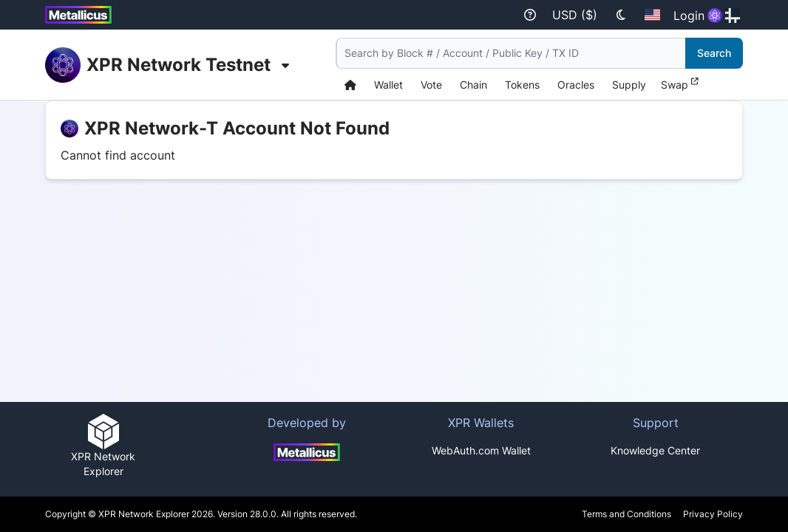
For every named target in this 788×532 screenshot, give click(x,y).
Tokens (522, 85)
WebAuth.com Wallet (481, 450)
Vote (431, 85)
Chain (473, 85)
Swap (680, 84)
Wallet (388, 85)
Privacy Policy (713, 514)
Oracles (576, 85)
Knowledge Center (655, 450)
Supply (629, 85)
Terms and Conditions (626, 514)
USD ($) (575, 15)
